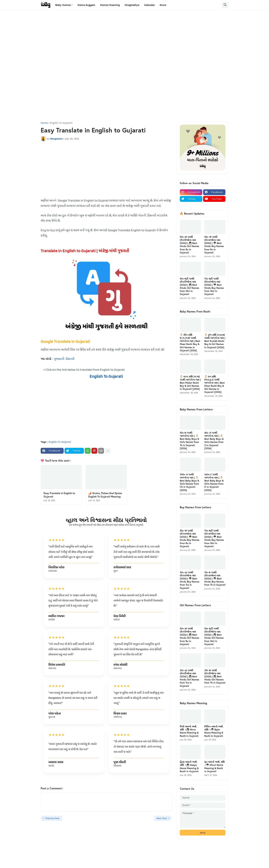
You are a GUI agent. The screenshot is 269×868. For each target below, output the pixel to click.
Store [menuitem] (163, 5)
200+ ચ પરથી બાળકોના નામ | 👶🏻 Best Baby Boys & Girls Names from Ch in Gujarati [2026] (189, 482)
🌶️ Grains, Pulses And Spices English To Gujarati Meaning (105, 495)
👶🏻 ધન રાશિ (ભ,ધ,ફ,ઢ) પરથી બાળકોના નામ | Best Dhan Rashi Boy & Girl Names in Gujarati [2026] (215, 384)
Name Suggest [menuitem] (86, 5)
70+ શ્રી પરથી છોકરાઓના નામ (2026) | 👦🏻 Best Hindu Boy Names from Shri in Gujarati (214, 286)
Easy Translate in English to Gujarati (59, 495)
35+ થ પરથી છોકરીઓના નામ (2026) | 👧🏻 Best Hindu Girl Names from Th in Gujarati (215, 677)
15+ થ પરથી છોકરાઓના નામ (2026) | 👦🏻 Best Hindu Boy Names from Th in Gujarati (215, 579)
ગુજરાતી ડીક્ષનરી (64, 359)
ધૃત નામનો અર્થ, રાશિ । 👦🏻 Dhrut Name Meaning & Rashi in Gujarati (215, 767)
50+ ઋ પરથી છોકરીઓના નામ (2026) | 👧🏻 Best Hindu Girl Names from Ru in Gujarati (189, 245)
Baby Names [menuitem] (63, 5)
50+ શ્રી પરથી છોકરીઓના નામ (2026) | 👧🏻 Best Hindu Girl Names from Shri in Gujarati (189, 286)
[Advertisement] (134, 39)
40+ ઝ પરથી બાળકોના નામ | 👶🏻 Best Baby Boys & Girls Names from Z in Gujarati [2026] (214, 441)
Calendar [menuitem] (150, 5)
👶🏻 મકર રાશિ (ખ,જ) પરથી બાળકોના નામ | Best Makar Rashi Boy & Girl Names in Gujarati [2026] (190, 383)
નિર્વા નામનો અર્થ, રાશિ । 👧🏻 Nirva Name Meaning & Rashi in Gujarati (189, 731)
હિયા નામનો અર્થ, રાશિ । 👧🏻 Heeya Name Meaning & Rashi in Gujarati (189, 767)
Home (44, 123)
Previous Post (52, 818)
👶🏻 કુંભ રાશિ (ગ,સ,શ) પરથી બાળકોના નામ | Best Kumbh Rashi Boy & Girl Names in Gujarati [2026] (215, 341)
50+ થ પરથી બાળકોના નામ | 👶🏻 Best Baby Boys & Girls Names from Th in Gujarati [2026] (189, 441)
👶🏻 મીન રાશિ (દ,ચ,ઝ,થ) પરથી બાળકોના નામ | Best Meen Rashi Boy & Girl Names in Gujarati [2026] (190, 343)
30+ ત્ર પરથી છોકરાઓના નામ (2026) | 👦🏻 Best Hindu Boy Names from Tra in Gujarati (190, 580)
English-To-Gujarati (61, 123)
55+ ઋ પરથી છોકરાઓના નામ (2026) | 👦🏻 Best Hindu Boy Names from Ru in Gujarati (214, 245)
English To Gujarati (106, 377)
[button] (225, 5)
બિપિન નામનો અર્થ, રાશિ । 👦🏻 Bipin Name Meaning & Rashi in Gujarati (214, 731)
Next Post (162, 818)
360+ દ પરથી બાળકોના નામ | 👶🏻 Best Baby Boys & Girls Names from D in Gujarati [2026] (214, 482)
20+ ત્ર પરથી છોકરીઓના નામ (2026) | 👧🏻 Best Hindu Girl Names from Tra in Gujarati (189, 678)
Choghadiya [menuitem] (132, 5)
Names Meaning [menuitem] (110, 5)
